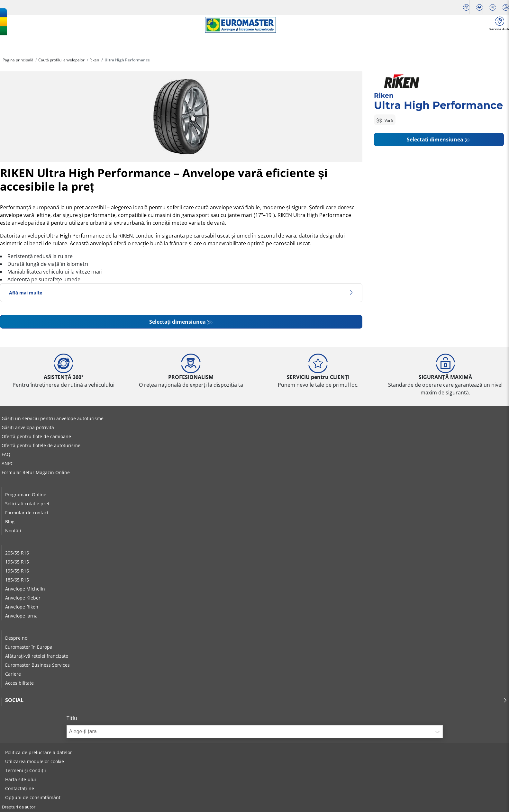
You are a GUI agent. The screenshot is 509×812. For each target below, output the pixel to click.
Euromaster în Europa (29, 647)
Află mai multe (181, 293)
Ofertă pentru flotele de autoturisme (41, 445)
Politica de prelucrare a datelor (39, 752)
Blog (10, 522)
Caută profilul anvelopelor (61, 60)
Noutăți (13, 531)
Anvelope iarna (21, 616)
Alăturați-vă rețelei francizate (37, 656)
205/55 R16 (17, 553)
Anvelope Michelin (25, 589)
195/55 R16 (17, 571)
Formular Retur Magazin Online (36, 472)
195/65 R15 (17, 562)
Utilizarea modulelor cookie (35, 761)
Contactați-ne (20, 788)
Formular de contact (27, 513)
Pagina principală (18, 60)
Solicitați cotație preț (27, 504)
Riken (94, 60)
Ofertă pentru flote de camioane (36, 436)
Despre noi (17, 638)
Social (256, 700)
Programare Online (26, 495)
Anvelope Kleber (23, 598)
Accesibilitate (19, 683)
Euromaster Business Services (37, 665)
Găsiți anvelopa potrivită (28, 427)
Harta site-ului (21, 779)
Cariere (13, 674)
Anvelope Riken (22, 607)
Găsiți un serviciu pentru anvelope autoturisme (53, 418)
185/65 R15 (17, 580)
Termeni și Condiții (26, 770)
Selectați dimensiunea (177, 322)
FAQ (6, 454)
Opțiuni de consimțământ (33, 797)
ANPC (8, 463)
